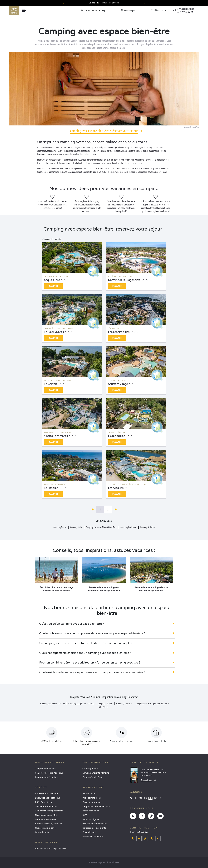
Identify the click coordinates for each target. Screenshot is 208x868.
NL (135, 798)
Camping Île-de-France (93, 777)
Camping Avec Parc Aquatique (49, 773)
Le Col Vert (51, 384)
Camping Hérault (90, 769)
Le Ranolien (51, 488)
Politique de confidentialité (95, 824)
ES (145, 798)
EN (140, 798)
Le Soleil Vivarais (54, 332)
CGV (85, 815)
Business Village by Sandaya (48, 824)
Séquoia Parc (52, 280)
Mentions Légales (91, 819)
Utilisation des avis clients (94, 828)
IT (160, 798)
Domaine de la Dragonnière (124, 280)
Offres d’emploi (42, 832)
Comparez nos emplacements (49, 811)
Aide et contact (89, 794)
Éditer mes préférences (93, 837)
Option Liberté (89, 832)
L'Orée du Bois (117, 436)
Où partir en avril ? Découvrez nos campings (104, 3)
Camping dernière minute (47, 777)
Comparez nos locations (46, 807)
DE (156, 798)
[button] (107, 624)
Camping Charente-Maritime (96, 773)
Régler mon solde (91, 811)
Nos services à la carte (45, 828)
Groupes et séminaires (46, 819)
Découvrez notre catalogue (48, 798)
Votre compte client (91, 798)
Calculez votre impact (92, 802)
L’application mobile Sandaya (96, 807)
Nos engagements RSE (46, 815)
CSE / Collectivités (43, 802)
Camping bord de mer (45, 769)
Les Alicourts (116, 488)
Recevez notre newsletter (47, 794)
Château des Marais (56, 436)
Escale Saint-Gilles (119, 332)
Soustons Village (118, 384)
